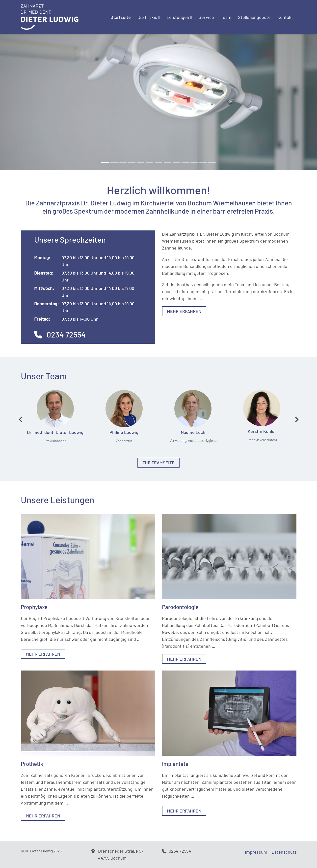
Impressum (256, 852)
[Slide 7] (167, 162)
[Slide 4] (141, 162)
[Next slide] (296, 420)
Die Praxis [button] (149, 17)
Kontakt (285, 17)
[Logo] (50, 16)
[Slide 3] (132, 162)
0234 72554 (60, 334)
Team (226, 17)
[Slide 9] (185, 162)
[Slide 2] (123, 162)
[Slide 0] (105, 162)
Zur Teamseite (158, 463)
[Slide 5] (150, 162)
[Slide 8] (176, 162)
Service (206, 17)
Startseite (121, 17)
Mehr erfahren (184, 311)
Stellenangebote (254, 17)
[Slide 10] (194, 162)
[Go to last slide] (21, 420)
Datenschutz (284, 852)
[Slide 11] (203, 162)
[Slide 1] (114, 162)
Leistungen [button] (179, 17)
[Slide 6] (158, 162)
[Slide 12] (212, 162)
